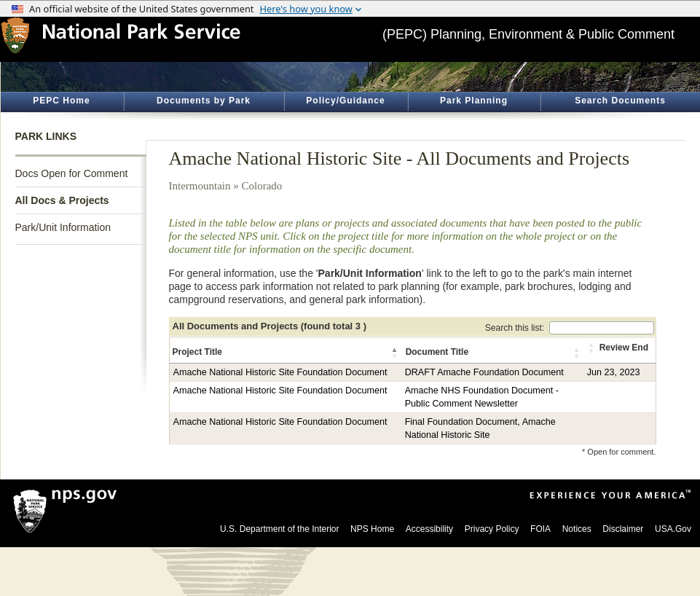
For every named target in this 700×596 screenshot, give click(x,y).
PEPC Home (61, 101)
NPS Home (372, 529)
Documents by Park (204, 101)
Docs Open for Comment (72, 173)
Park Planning (474, 101)
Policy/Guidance (345, 101)
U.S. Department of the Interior (279, 529)
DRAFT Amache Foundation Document (484, 372)
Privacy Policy (492, 529)
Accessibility (429, 529)
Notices (577, 529)
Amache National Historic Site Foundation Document (280, 372)
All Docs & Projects (62, 200)
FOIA (540, 529)
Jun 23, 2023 (614, 372)
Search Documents (620, 101)
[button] (396, 353)
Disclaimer (623, 529)
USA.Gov (673, 529)
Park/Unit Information (63, 227)
